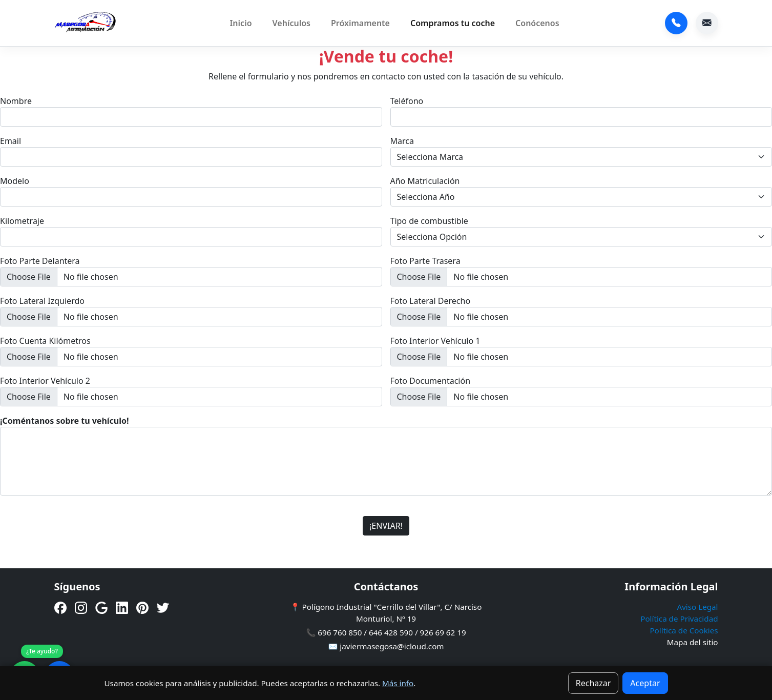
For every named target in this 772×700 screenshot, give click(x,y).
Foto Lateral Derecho (431, 301)
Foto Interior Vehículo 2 (45, 381)
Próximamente (360, 23)
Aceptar (645, 683)
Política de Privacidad (679, 619)
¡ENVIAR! (386, 526)
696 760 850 (676, 23)
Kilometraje (22, 221)
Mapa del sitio (693, 642)
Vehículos (291, 23)
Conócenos (537, 23)
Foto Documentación (431, 381)
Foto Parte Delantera (40, 261)
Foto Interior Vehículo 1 (435, 341)
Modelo (15, 181)
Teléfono (407, 101)
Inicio (241, 23)
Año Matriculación (425, 181)
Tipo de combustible (429, 221)
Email (11, 141)
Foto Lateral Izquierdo (42, 301)
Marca (402, 141)
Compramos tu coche (453, 23)
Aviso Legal (697, 607)
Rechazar (593, 683)
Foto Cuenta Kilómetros (45, 341)
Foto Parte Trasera (425, 261)
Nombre (16, 101)
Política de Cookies (684, 630)
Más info (398, 683)
